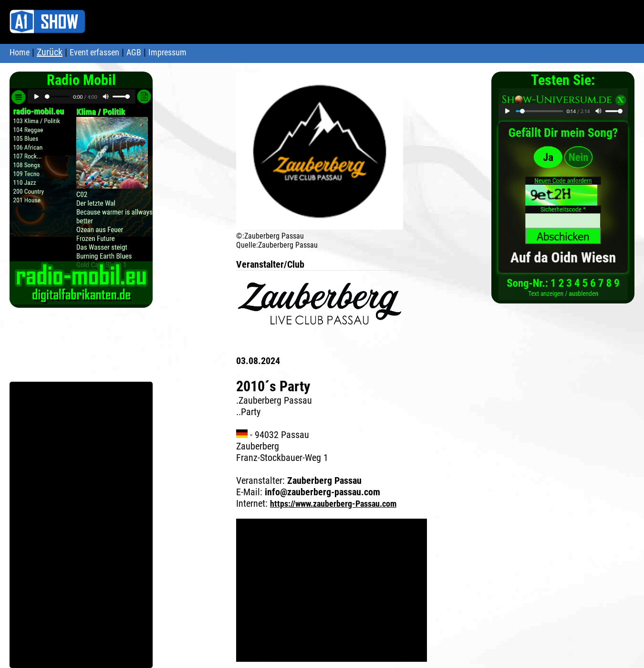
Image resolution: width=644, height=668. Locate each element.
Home (20, 52)
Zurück (50, 52)
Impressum (167, 52)
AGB (134, 52)
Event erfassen (94, 52)
